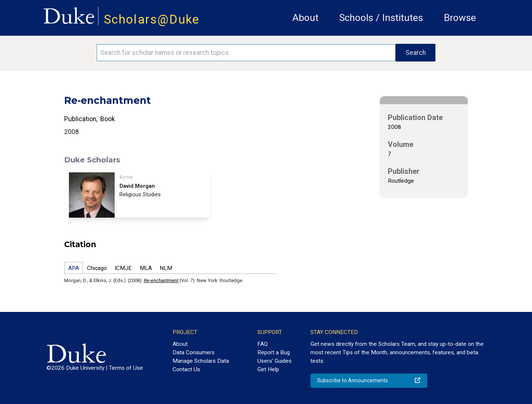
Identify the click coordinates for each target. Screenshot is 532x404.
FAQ (262, 344)
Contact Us (186, 369)
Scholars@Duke (152, 19)
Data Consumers (194, 352)
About (305, 18)
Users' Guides (274, 361)
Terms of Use (126, 368)
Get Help (268, 369)
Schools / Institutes (381, 18)
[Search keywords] (246, 53)
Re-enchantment (161, 280)
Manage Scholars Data (201, 361)
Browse (460, 18)
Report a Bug (274, 352)
